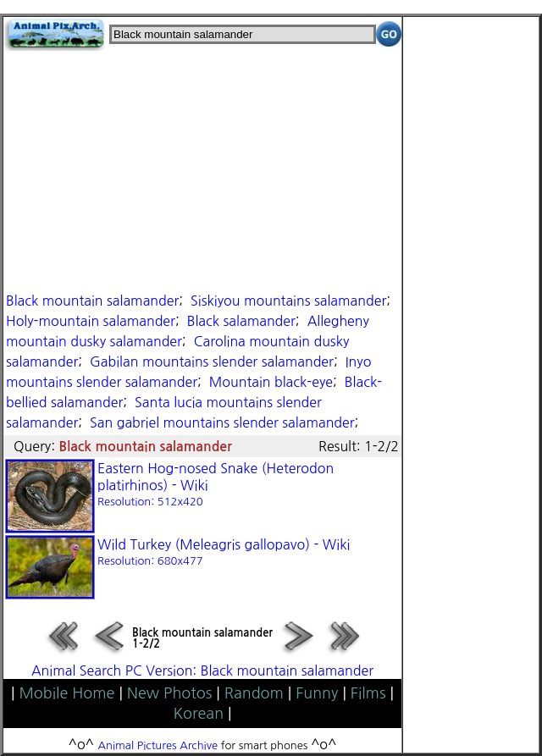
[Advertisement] (202, 169)
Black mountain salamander (92, 301)
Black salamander (241, 321)
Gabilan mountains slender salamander (212, 361)
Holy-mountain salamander (91, 321)
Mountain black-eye (271, 382)
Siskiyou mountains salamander (288, 301)
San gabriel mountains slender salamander (222, 422)
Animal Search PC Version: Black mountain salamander (202, 670)
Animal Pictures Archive (158, 745)
